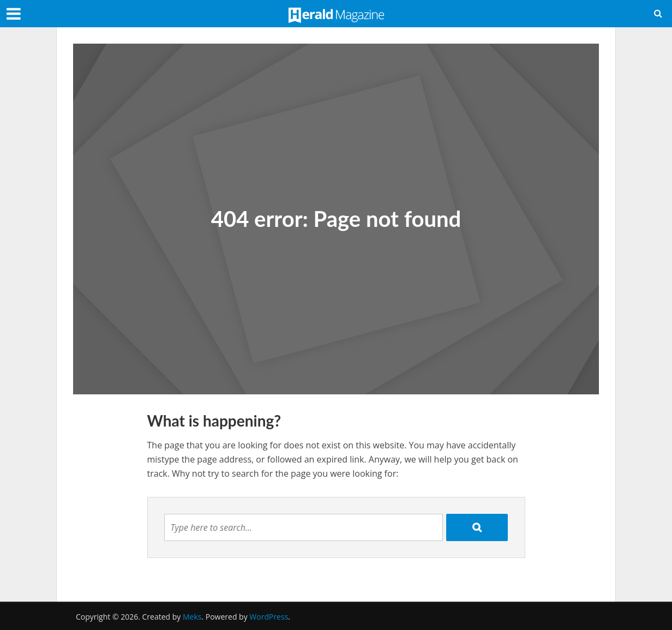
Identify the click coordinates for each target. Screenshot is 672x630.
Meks (192, 617)
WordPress (269, 617)
